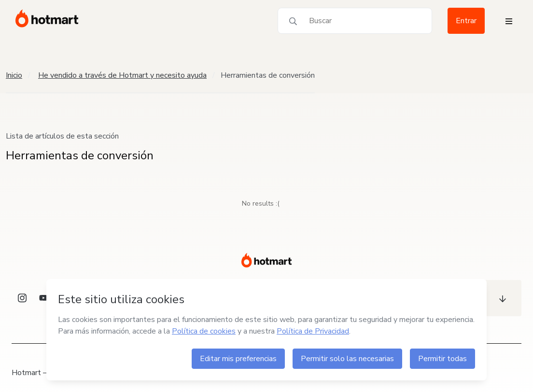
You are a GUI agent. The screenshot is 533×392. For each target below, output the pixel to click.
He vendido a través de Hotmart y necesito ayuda (122, 75)
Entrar (466, 21)
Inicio (14, 75)
